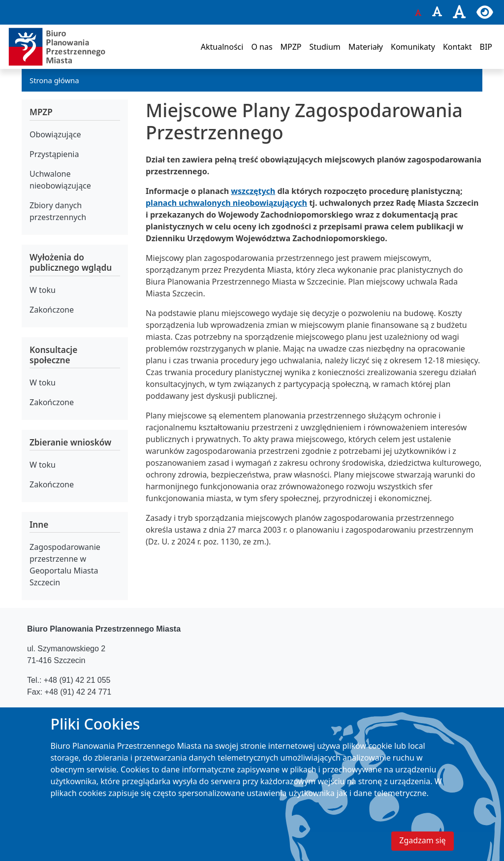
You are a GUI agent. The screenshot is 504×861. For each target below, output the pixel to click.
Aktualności (222, 47)
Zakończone (52, 310)
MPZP (291, 47)
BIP (486, 47)
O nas (262, 47)
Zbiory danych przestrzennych (58, 211)
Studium (325, 47)
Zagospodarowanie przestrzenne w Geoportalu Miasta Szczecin (65, 565)
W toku (43, 290)
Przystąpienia (54, 154)
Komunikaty (413, 47)
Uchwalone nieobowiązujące (60, 180)
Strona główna (54, 80)
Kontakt (457, 47)
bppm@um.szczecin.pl (93, 712)
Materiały (366, 47)
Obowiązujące (55, 134)
